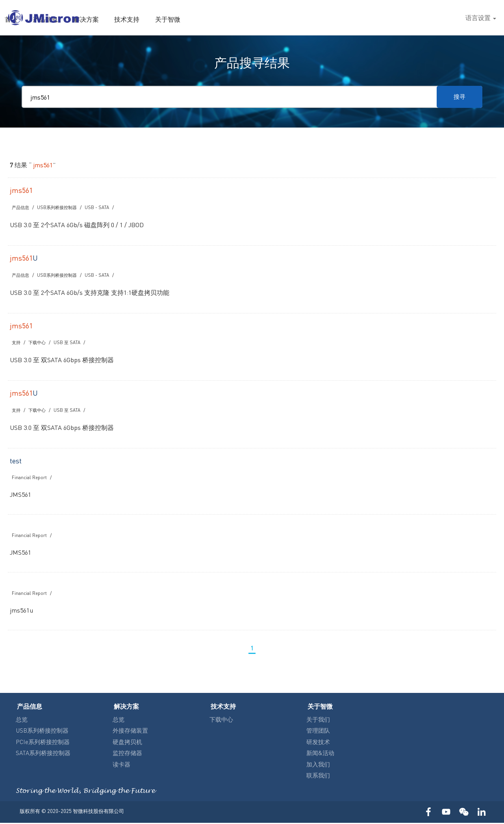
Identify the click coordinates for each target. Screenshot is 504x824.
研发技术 (318, 743)
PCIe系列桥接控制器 (43, 743)
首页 (183, 19)
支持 (17, 343)
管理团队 (318, 731)
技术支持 (292, 19)
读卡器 (121, 765)
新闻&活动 (320, 754)
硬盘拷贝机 (127, 743)
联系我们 (318, 776)
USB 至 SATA (69, 343)
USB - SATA (101, 207)
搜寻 (457, 97)
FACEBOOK (428, 813)
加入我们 (318, 765)
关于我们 (318, 720)
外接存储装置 (130, 731)
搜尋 (451, 18)
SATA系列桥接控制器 (43, 754)
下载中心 (39, 343)
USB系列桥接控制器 (60, 207)
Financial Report (30, 479)
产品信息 (215, 19)
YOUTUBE (446, 813)
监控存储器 (127, 754)
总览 (22, 720)
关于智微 (331, 19)
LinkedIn (481, 813)
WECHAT (464, 813)
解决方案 (254, 19)
